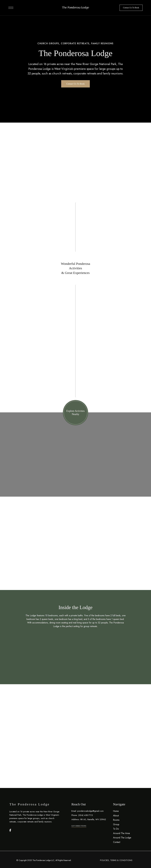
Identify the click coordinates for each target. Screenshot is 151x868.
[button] (131, 8)
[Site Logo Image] (75, 8)
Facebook (10, 830)
